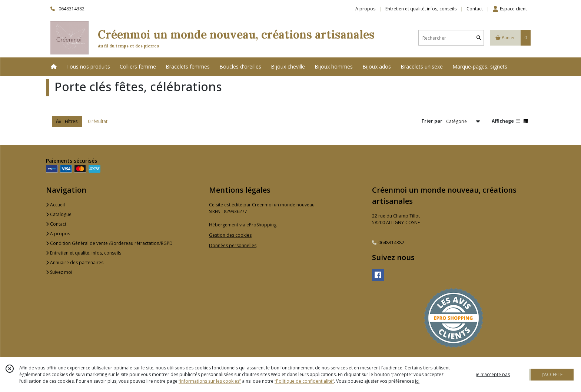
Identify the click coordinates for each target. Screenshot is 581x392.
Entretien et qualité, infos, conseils (84, 253)
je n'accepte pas (493, 374)
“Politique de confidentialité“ (304, 381)
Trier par (432, 121)
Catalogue (59, 214)
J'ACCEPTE (552, 374)
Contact (475, 9)
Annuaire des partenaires (75, 263)
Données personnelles (233, 245)
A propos (58, 234)
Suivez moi (59, 272)
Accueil (55, 205)
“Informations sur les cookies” (210, 381)
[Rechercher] (479, 38)
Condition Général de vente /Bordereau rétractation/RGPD (109, 243)
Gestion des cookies (230, 235)
